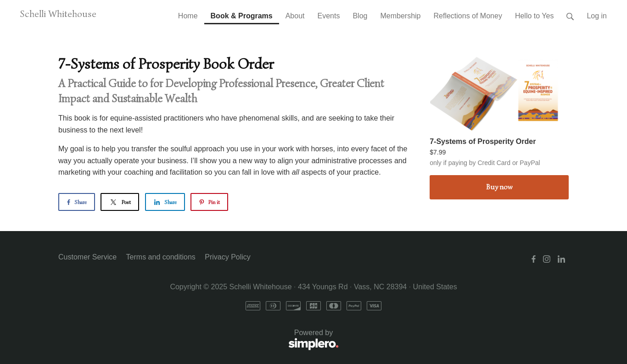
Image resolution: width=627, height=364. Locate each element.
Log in (597, 16)
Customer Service (87, 257)
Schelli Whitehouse (58, 14)
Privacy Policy (228, 257)
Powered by (199, 340)
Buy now (499, 187)
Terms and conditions (161, 257)
